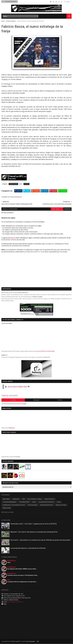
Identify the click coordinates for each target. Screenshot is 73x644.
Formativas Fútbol (24, 502)
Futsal (60, 400)
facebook (67, 209)
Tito (9, 580)
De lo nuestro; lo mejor (35, 499)
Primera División (11, 21)
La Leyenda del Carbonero (46, 502)
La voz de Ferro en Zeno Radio (46, 351)
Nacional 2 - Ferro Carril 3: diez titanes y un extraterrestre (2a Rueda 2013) (34, 532)
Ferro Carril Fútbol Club (17, 387)
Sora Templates (31, 642)
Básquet (36, 400)
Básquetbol (16, 499)
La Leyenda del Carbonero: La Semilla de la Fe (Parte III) (28, 548)
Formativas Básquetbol (10, 502)
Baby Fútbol (6, 499)
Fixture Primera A (50, 499)
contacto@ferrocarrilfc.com (15, 602)
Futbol (13, 400)
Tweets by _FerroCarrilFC (10, 396)
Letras (59, 502)
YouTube (17, 457)
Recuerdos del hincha (47, 505)
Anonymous (11, 561)
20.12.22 (26, 184)
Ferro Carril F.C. (57, 209)
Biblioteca (12, 428)
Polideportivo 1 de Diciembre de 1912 (14, 505)
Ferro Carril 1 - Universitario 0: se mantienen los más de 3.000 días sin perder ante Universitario (40, 540)
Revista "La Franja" (61, 505)
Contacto (13, 240)
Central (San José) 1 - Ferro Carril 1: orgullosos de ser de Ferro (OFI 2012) (34, 524)
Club (24, 499)
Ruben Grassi (7, 508)
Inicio (3, 21)
